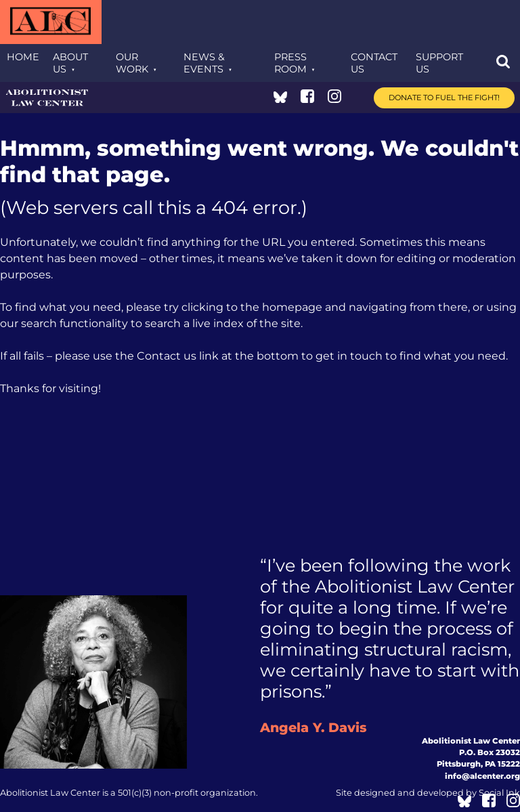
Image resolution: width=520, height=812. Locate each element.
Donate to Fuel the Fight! (444, 98)
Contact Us (374, 63)
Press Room (290, 63)
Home (23, 57)
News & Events (204, 63)
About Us (70, 63)
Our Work (132, 63)
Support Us (439, 63)
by (428, 793)
